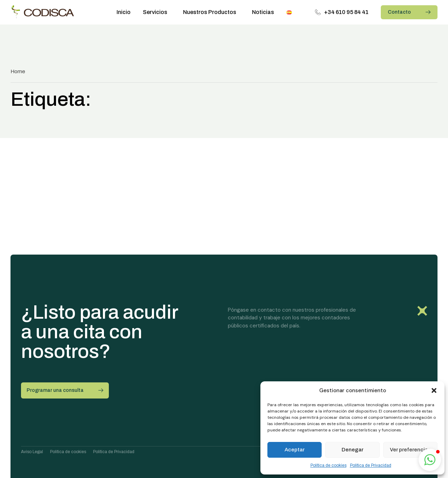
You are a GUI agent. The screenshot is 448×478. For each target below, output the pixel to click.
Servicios (157, 12)
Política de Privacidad (371, 465)
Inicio (124, 12)
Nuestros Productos (211, 12)
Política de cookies (328, 465)
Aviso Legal (32, 452)
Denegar (352, 450)
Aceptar (295, 450)
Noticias (263, 12)
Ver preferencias (410, 450)
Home (18, 71)
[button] (434, 390)
